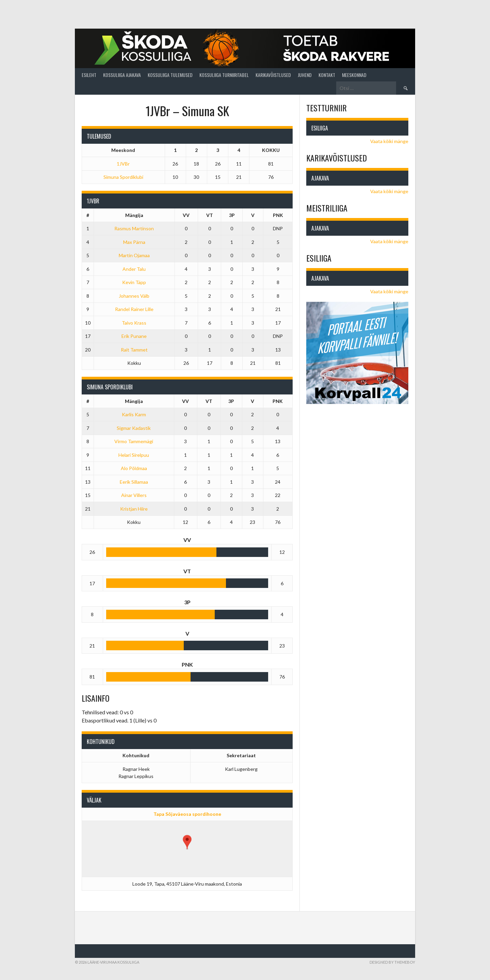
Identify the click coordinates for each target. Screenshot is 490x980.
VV (186, 215)
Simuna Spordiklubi (123, 177)
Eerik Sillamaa (134, 482)
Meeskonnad (354, 75)
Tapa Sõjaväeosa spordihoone (187, 814)
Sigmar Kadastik (134, 428)
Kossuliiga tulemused (170, 75)
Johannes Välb (134, 296)
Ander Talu (134, 269)
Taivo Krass (134, 323)
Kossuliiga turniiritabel (224, 75)
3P (232, 215)
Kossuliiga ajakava (122, 75)
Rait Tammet (134, 350)
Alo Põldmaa (134, 468)
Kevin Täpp (134, 282)
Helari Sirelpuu (134, 455)
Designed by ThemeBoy (392, 962)
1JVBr (123, 164)
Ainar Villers (134, 495)
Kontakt (327, 75)
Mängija (134, 215)
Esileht (89, 75)
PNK (278, 215)
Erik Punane (134, 336)
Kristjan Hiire (134, 509)
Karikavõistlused (273, 75)
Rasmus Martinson (134, 228)
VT (210, 215)
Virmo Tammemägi (134, 441)
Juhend (305, 75)
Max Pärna (134, 242)
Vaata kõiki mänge (389, 141)
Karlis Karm (134, 414)
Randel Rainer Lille (134, 309)
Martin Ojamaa (134, 255)
